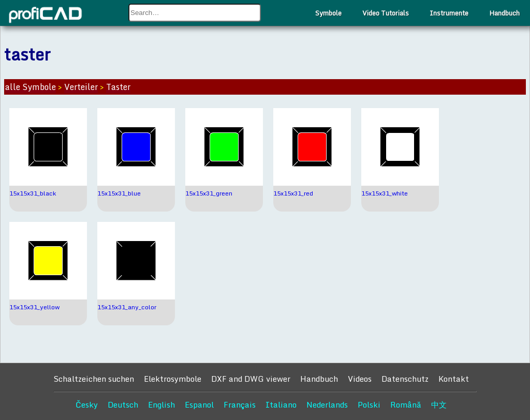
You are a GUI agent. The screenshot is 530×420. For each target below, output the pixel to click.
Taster (118, 87)
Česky (87, 404)
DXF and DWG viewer (251, 379)
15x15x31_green (209, 193)
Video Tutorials (386, 13)
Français (240, 404)
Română (406, 404)
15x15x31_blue (119, 193)
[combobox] (195, 13)
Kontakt (454, 379)
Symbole (328, 13)
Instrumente (449, 13)
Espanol (199, 404)
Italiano (281, 404)
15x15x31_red (293, 193)
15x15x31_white (385, 193)
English (161, 404)
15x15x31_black (33, 193)
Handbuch (504, 13)
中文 (439, 404)
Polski (369, 404)
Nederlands (327, 404)
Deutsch (123, 404)
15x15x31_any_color (127, 307)
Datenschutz (405, 379)
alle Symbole (31, 87)
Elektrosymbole (173, 379)
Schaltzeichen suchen (94, 379)
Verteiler (81, 87)
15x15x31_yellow (34, 307)
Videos (360, 379)
